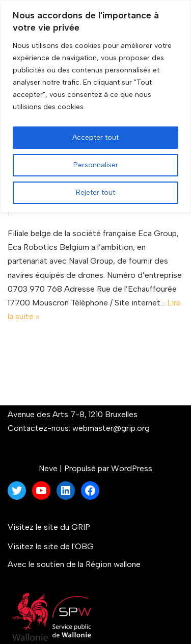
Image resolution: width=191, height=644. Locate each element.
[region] (95, 106)
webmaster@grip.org (111, 428)
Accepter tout (95, 137)
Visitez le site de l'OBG (51, 546)
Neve (48, 468)
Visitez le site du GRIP (49, 527)
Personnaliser (96, 165)
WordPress (132, 468)
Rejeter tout (95, 192)
